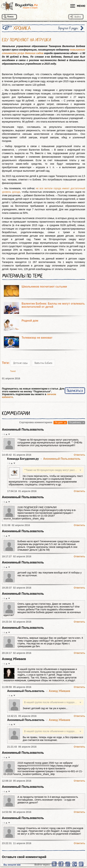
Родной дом (30, 321)
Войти (78, 17)
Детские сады (20, 363)
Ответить (79, 455)
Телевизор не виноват (37, 338)
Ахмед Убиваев (14, 659)
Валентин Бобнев (43, 363)
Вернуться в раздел (68, 28)
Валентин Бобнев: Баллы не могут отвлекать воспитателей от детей (53, 305)
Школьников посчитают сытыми (44, 287)
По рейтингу (75, 423)
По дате (59, 423)
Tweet (13, 371)
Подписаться (75, 391)
